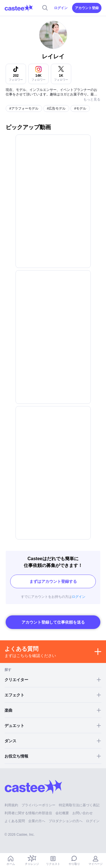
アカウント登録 (87, 8)
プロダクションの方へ (66, 821)
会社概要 (62, 813)
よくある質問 (15, 821)
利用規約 (11, 805)
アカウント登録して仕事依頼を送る (53, 622)
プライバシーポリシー (38, 805)
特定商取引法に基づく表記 (79, 805)
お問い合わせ (83, 813)
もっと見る (92, 99)
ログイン (61, 8)
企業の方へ (37, 821)
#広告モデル (56, 108)
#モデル (80, 108)
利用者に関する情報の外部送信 (28, 813)
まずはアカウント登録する (53, 581)
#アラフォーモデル (24, 108)
